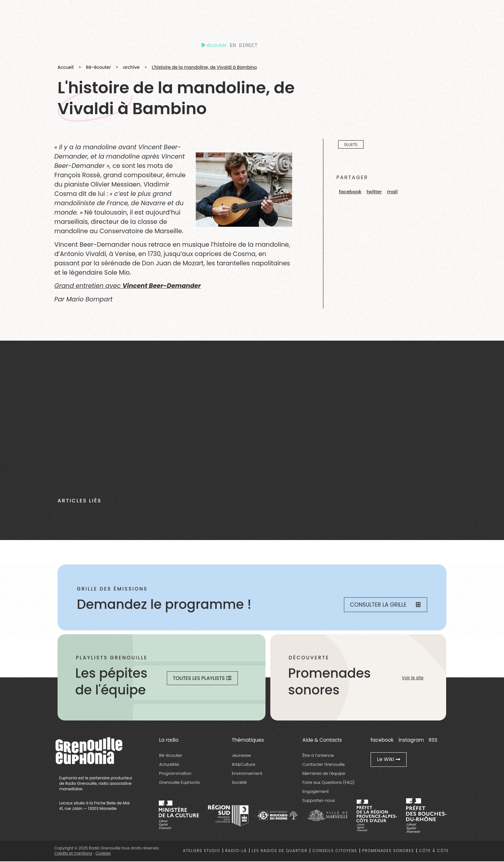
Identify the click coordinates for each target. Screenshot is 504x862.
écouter (214, 45)
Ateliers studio (202, 851)
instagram (411, 740)
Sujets (351, 144)
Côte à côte (434, 851)
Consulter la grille (384, 605)
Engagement (316, 792)
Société (239, 783)
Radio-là (236, 851)
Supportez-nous (319, 801)
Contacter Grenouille (324, 765)
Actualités (169, 765)
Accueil (66, 67)
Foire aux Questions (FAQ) (328, 783)
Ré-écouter (98, 67)
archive (131, 67)
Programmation (175, 774)
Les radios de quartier (280, 851)
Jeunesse (241, 756)
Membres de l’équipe (324, 774)
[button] (350, 192)
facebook (382, 740)
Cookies (103, 854)
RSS (433, 740)
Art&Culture (243, 765)
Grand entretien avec (128, 286)
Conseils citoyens (335, 851)
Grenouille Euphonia (179, 783)
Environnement (247, 774)
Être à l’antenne (318, 756)
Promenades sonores (388, 851)
